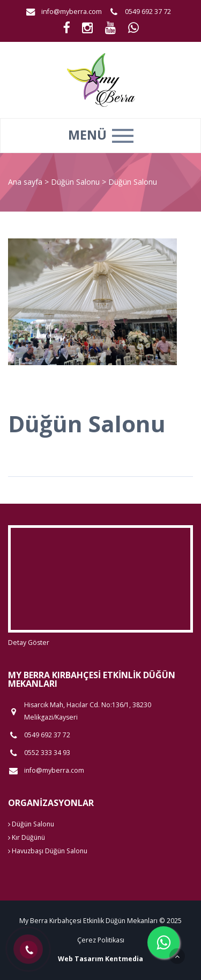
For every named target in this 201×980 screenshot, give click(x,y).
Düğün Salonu (76, 182)
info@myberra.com (72, 12)
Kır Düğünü (27, 837)
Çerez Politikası (101, 940)
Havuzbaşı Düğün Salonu (48, 851)
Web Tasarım (81, 959)
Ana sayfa (25, 182)
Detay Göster (29, 643)
